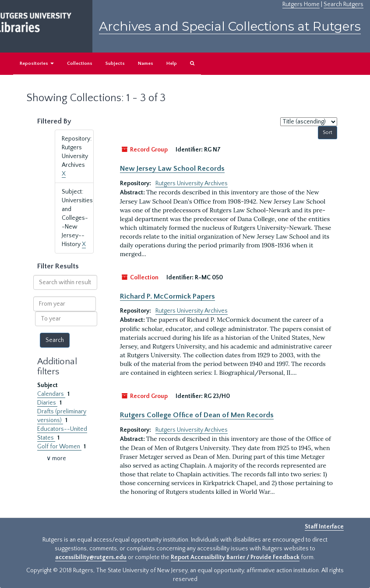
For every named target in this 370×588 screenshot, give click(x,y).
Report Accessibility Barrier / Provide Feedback (235, 557)
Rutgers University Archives (192, 183)
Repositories (37, 63)
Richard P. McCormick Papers (167, 296)
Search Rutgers (344, 4)
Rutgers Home (301, 4)
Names (146, 63)
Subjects (115, 63)
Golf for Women (59, 447)
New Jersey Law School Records (172, 169)
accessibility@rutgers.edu (91, 557)
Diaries (47, 403)
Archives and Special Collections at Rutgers (230, 26)
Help (172, 63)
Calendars (51, 394)
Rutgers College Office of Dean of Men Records (197, 415)
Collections (80, 63)
